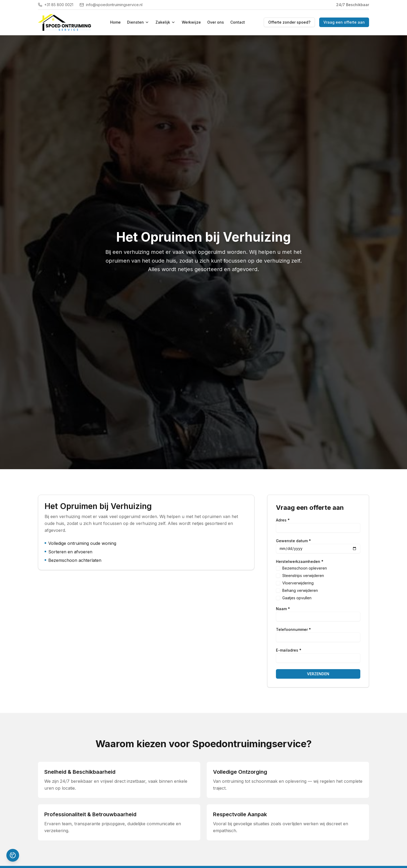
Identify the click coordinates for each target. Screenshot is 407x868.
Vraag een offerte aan (344, 22)
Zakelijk (165, 22)
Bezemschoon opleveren (305, 568)
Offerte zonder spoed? (289, 22)
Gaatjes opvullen (297, 598)
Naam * (283, 609)
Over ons (216, 22)
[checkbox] (278, 568)
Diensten (138, 22)
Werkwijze (191, 22)
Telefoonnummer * (293, 630)
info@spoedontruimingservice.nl (111, 5)
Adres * (283, 520)
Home (115, 22)
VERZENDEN (318, 674)
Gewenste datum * (293, 541)
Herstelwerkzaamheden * (300, 562)
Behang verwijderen (300, 590)
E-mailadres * (289, 650)
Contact (238, 22)
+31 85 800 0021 (56, 5)
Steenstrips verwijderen (303, 576)
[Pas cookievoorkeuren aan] (13, 855)
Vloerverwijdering (298, 583)
